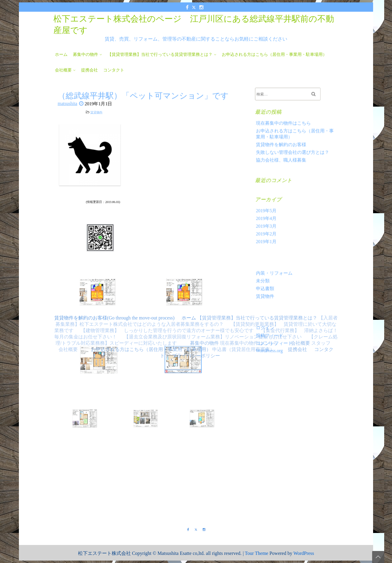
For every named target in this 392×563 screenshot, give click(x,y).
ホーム (61, 54)
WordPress (304, 553)
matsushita (73, 118)
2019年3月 (268, 226)
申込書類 (267, 283)
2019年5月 (268, 212)
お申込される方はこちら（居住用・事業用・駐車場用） (274, 54)
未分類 (265, 276)
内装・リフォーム (276, 269)
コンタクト (114, 70)
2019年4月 (268, 219)
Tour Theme (257, 553)
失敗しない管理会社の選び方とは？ (293, 158)
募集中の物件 (86, 54)
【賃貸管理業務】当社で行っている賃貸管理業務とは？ (160, 54)
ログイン (267, 320)
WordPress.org (271, 341)
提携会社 (89, 70)
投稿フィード (272, 327)
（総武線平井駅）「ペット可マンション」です (143, 109)
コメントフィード (276, 334)
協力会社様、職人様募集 (282, 165)
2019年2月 (268, 233)
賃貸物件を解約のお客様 (282, 151)
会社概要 (63, 70)
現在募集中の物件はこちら (284, 131)
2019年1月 (268, 240)
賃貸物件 (116, 126)
